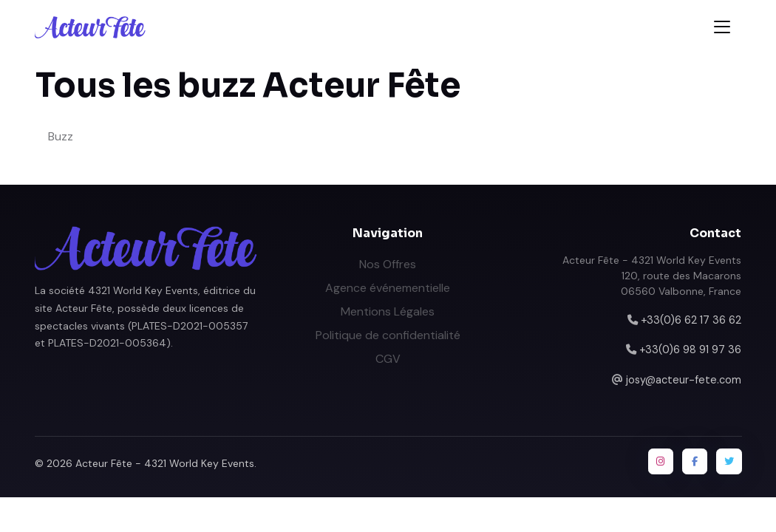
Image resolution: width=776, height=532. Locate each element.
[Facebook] (695, 461)
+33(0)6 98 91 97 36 (690, 349)
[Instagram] (661, 461)
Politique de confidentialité (388, 335)
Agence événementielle (388, 288)
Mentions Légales (388, 311)
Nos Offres (388, 264)
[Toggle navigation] (722, 27)
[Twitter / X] (729, 461)
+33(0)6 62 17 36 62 (691, 320)
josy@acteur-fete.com (684, 380)
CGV (388, 359)
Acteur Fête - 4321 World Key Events (165, 463)
